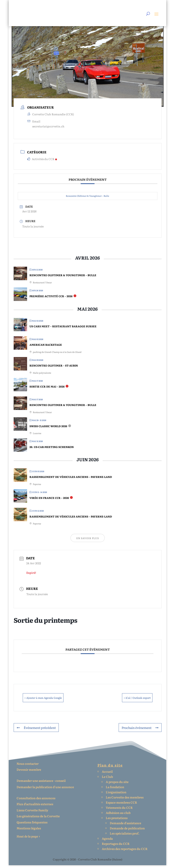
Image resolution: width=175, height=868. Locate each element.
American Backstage (46, 348)
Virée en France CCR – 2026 (49, 501)
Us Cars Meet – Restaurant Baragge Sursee (63, 329)
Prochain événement (140, 730)
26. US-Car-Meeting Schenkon (52, 450)
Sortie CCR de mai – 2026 (47, 389)
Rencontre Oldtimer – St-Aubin (54, 368)
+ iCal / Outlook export (131, 700)
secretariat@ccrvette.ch (48, 129)
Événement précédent (36, 730)
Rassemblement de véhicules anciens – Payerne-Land (71, 480)
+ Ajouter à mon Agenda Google (51, 700)
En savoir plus (88, 541)
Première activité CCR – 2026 (51, 299)
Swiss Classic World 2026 (48, 429)
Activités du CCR (42, 162)
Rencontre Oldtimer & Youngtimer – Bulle (87, 199)
